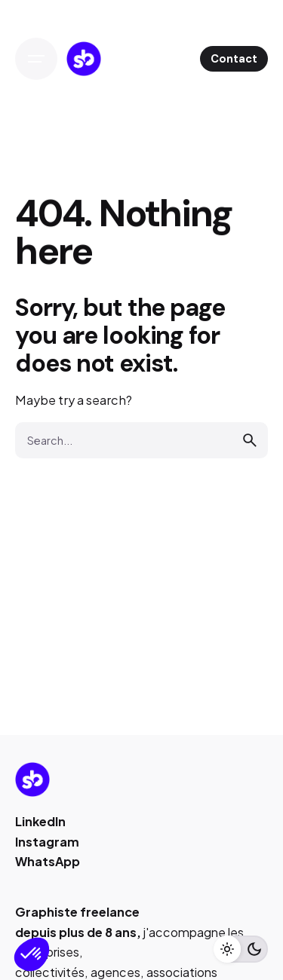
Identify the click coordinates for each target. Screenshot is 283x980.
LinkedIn (40, 821)
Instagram (47, 842)
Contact (234, 59)
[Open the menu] (36, 59)
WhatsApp (48, 861)
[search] (250, 440)
